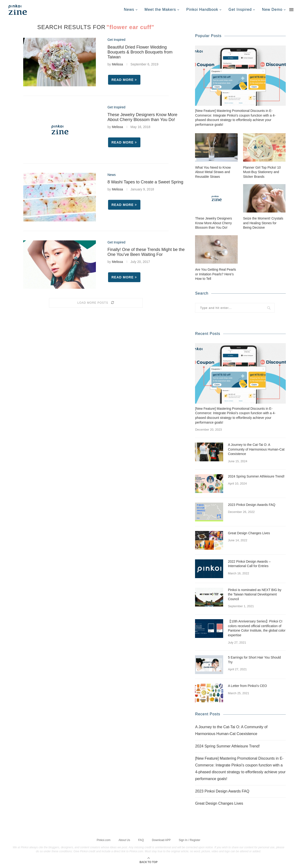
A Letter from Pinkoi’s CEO (247, 686)
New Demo (272, 9)
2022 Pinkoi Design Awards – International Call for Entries (249, 564)
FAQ (141, 840)
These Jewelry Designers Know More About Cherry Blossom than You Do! (143, 117)
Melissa (117, 64)
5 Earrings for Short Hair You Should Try (254, 660)
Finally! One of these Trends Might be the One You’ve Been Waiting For (146, 252)
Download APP (161, 840)
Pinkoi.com (104, 840)
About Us (124, 840)
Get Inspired (240, 9)
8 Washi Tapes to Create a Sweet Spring (145, 182)
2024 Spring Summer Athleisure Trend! (256, 476)
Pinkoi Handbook (202, 9)
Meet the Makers (160, 9)
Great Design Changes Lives (249, 533)
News (129, 9)
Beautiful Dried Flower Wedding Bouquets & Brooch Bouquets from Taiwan (140, 52)
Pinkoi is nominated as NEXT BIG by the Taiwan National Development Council (255, 594)
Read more (124, 80)
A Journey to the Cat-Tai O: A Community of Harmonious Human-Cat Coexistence (256, 449)
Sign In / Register (189, 840)
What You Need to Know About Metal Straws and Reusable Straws (213, 172)
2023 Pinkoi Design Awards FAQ (252, 504)
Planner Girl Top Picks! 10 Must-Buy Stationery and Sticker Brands (262, 172)
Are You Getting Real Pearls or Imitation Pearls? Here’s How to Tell (215, 274)
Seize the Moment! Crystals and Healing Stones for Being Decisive (263, 223)
